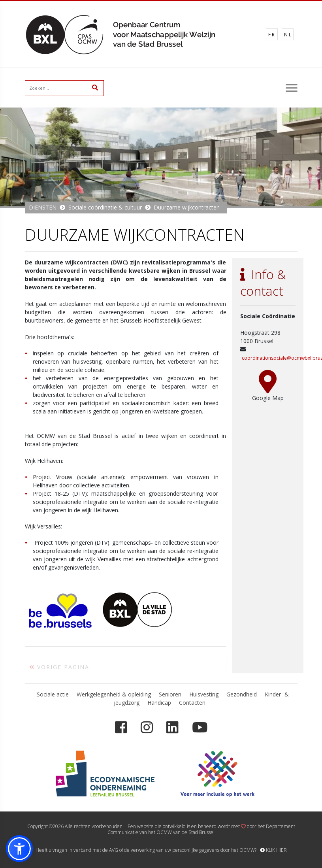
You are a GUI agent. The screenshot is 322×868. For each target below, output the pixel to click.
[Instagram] (147, 727)
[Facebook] (121, 727)
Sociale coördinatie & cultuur (105, 207)
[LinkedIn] (172, 727)
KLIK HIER (273, 850)
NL (288, 35)
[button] (19, 849)
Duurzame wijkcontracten (187, 207)
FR (272, 35)
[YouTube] (200, 727)
